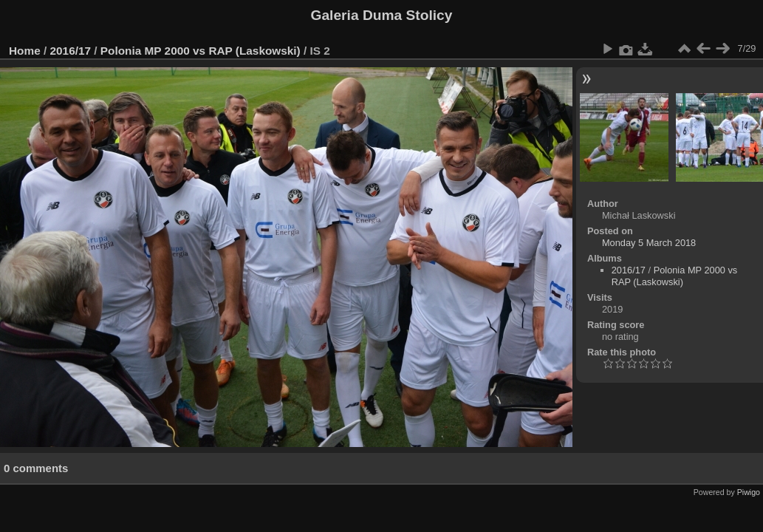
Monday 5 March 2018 (649, 243)
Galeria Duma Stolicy (382, 15)
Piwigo (749, 492)
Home (25, 51)
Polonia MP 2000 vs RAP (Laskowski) (201, 51)
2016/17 (71, 51)
